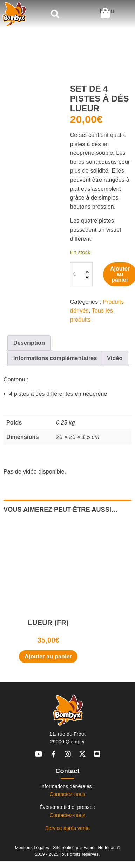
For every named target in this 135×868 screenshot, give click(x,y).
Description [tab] (29, 343)
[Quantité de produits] (81, 274)
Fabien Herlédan (100, 848)
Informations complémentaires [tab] (55, 358)
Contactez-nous (67, 794)
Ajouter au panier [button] (48, 656)
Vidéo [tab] (115, 358)
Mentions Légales (32, 848)
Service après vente (68, 828)
